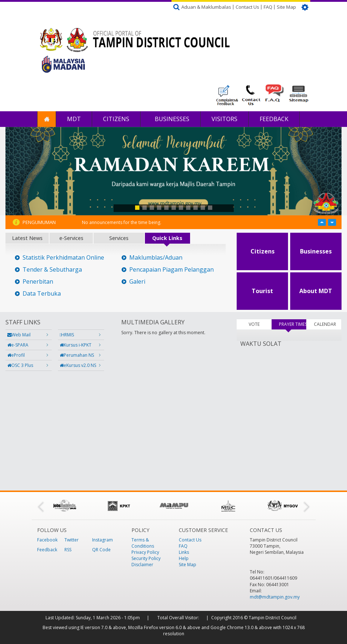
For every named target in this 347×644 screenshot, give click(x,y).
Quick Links (167, 238)
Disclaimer (142, 565)
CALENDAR (325, 324)
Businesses (171, 119)
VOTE (254, 324)
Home (47, 119)
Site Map (286, 7)
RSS (68, 550)
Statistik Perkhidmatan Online (63, 258)
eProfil (16, 355)
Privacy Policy (145, 552)
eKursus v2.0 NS (78, 365)
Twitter (72, 540)
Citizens (116, 119)
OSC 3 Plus (20, 365)
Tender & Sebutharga (52, 270)
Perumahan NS (77, 355)
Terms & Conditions (143, 543)
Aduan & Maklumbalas (206, 7)
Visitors (224, 119)
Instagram (102, 540)
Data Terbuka (42, 294)
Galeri (137, 282)
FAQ (268, 7)
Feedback (274, 119)
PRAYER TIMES (293, 324)
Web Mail (19, 335)
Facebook (47, 540)
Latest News (27, 238)
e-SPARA (18, 345)
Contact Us (247, 7)
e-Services (71, 238)
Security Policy (146, 558)
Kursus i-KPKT (76, 345)
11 (210, 208)
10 (203, 208)
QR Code (101, 550)
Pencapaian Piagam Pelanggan (171, 270)
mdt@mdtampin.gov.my (275, 597)
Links (184, 552)
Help (184, 558)
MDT (74, 119)
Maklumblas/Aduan (156, 258)
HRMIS (67, 335)
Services (119, 238)
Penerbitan (38, 282)
